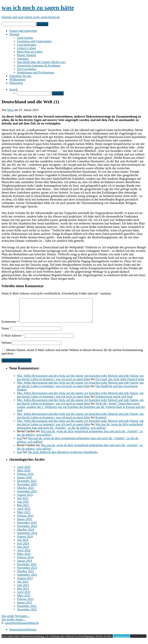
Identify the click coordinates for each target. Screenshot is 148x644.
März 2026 (24, 475)
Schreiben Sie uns (20, 76)
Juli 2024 (23, 545)
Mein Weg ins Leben (30, 52)
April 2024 (24, 555)
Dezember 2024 (27, 527)
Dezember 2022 (27, 611)
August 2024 (25, 541)
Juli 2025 (23, 503)
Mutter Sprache (26, 55)
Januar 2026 (24, 482)
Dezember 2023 (27, 569)
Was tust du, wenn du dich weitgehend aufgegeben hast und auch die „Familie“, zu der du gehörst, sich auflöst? (80, 431)
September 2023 (27, 579)
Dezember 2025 (27, 485)
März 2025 (24, 517)
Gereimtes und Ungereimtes (34, 41)
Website (6, 347)
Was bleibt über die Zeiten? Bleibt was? (42, 62)
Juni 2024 (23, 548)
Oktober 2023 (25, 576)
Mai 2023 (23, 593)
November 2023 (27, 572)
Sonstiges (23, 59)
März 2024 (24, 558)
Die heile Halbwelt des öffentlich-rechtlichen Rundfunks (63, 457)
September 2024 (27, 538)
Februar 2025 (25, 520)
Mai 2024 (23, 551)
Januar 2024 (24, 565)
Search (13, 89)
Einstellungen (121, 641)
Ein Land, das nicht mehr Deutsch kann (120, 384)
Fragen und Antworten (23, 31)
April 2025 (24, 513)
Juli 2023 (23, 586)
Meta (11, 110)
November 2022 (27, 614)
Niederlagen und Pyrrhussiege (36, 72)
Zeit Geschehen (27, 69)
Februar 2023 (25, 604)
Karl (20, 443)
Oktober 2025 (25, 492)
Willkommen (17, 79)
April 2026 (24, 472)
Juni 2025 (23, 506)
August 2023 (25, 583)
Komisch (101, 422)
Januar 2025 (24, 524)
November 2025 (27, 489)
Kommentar (10, 326)
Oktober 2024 (25, 534)
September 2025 (27, 496)
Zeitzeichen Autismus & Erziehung (39, 66)
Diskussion (16, 83)
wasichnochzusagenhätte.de (22, 627)
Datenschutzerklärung (23, 634)
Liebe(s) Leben (26, 48)
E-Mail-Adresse (13, 340)
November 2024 (27, 531)
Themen (14, 34)
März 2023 (24, 600)
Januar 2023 (24, 607)
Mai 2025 (23, 510)
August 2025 (25, 499)
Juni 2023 (23, 590)
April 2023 (24, 597)
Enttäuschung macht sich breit (114, 401)
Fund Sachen (25, 38)
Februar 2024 (25, 562)
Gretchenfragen (27, 45)
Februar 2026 (25, 479)
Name (6, 333)
